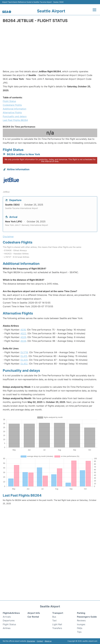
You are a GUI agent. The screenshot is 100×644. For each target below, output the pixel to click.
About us (48, 641)
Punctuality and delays (15, 116)
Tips (79, 632)
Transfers (57, 628)
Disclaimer (31, 641)
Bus (54, 617)
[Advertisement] (50, 47)
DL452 (24, 364)
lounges (81, 624)
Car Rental (33, 617)
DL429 (24, 360)
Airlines (7, 628)
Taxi (54, 620)
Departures (9, 620)
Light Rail (57, 624)
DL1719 (24, 352)
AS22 (23, 333)
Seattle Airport (51, 11)
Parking (81, 613)
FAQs (80, 628)
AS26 (23, 337)
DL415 (24, 356)
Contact (40, 641)
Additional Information (14, 109)
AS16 (23, 330)
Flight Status (9, 101)
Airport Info (34, 613)
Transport (58, 613)
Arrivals (7, 617)
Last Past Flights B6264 (15, 120)
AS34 (23, 341)
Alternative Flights (12, 112)
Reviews (81, 620)
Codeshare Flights (12, 105)
